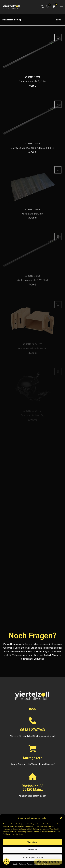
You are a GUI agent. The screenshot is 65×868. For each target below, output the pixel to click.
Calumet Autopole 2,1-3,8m (33, 83)
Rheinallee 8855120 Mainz (32, 788)
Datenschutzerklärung (35, 864)
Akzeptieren (32, 842)
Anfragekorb (33, 758)
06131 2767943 (32, 730)
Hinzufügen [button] (58, 40)
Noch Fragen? (32, 636)
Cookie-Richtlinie (19, 864)
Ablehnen (32, 850)
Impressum (48, 864)
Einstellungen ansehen (33, 857)
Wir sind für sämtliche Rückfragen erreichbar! (32, 736)
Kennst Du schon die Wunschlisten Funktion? (33, 764)
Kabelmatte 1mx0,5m (33, 222)
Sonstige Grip (33, 79)
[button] (61, 818)
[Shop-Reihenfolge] (19, 20)
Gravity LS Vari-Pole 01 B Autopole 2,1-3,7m (32, 155)
